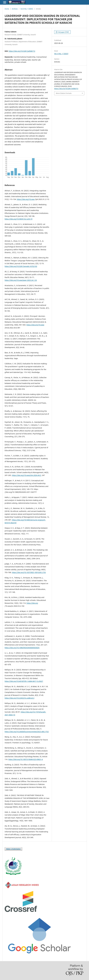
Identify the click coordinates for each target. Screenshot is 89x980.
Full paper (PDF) (63, 32)
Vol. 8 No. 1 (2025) (27, 9)
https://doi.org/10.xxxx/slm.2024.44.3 (26, 475)
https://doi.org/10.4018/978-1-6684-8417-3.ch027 (24, 681)
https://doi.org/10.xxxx (26, 199)
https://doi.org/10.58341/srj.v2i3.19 (18, 219)
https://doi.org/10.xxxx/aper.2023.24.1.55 (21, 280)
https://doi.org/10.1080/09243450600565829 (22, 648)
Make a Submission (13, 849)
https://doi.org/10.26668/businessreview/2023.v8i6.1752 (27, 732)
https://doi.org (32, 603)
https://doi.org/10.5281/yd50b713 (22, 51)
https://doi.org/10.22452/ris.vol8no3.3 (19, 698)
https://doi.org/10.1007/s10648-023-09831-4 (26, 759)
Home (7, 9)
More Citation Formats (64, 93)
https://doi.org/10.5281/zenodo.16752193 (21, 266)
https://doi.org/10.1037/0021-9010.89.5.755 (29, 572)
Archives (15, 9)
